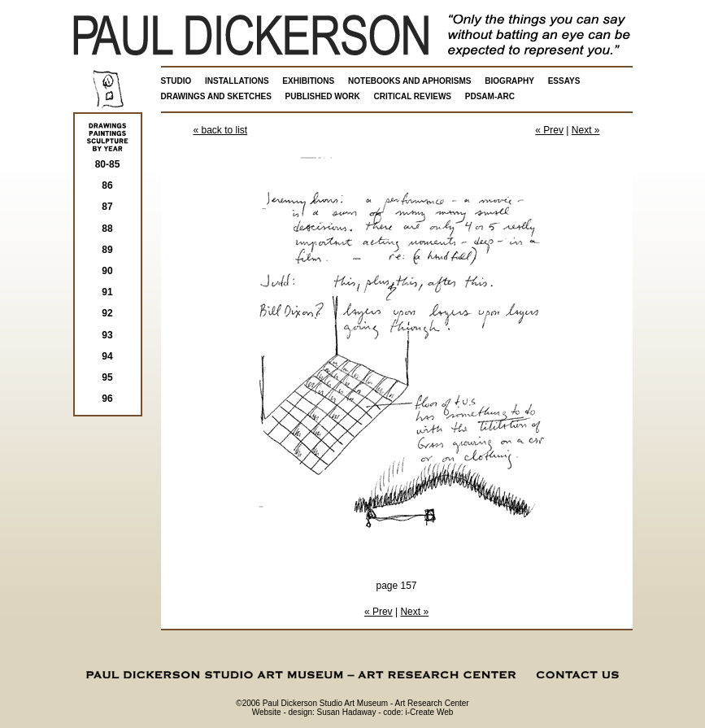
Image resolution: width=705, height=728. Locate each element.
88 (107, 229)
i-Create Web (430, 712)
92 (107, 313)
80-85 (108, 164)
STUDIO (176, 81)
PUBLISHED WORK (323, 96)
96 (107, 399)
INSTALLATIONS (237, 81)
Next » (586, 130)
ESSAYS (564, 81)
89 (107, 250)
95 (107, 377)
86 (107, 185)
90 (107, 271)
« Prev (549, 130)
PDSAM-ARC (490, 96)
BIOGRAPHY (509, 81)
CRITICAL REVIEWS (413, 96)
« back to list (221, 130)
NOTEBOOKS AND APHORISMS (410, 81)
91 (107, 292)
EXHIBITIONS (308, 81)
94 (107, 356)
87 (107, 207)
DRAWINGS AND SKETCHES (216, 96)
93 (107, 335)
